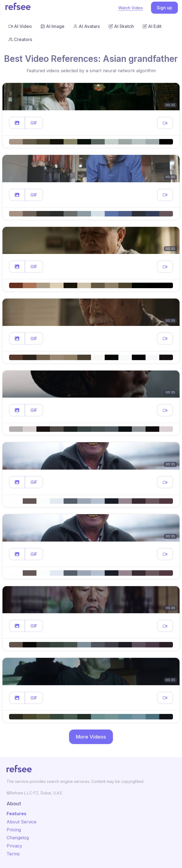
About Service (22, 822)
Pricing (14, 830)
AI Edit (152, 26)
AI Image (52, 26)
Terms (13, 854)
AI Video (20, 26)
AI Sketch (121, 26)
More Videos (91, 737)
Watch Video (131, 8)
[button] (17, 123)
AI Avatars (86, 26)
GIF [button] (34, 123)
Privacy (14, 846)
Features (16, 814)
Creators (20, 39)
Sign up (164, 8)
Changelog (18, 838)
